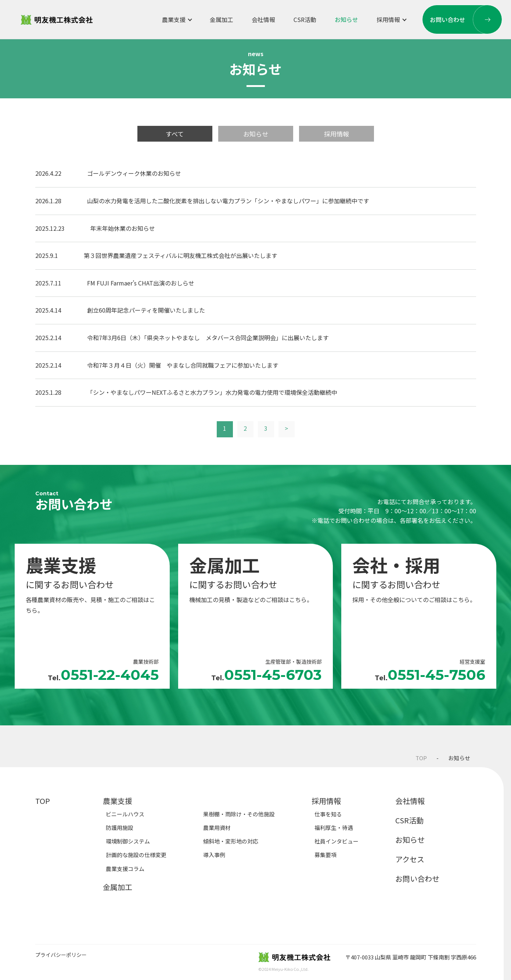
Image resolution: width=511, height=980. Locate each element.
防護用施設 (120, 828)
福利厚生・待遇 (334, 828)
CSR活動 (305, 19)
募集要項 (325, 855)
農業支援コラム (125, 869)
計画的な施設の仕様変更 (136, 855)
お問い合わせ (466, 19)
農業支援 (174, 19)
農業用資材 (217, 828)
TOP (421, 758)
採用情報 (388, 19)
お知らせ (346, 19)
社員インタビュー (337, 841)
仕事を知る (328, 814)
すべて (175, 134)
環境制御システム (128, 841)
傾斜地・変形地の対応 (231, 841)
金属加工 (222, 19)
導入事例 (214, 855)
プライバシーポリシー (61, 955)
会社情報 (263, 19)
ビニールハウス (125, 814)
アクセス (410, 859)
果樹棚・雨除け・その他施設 (239, 814)
